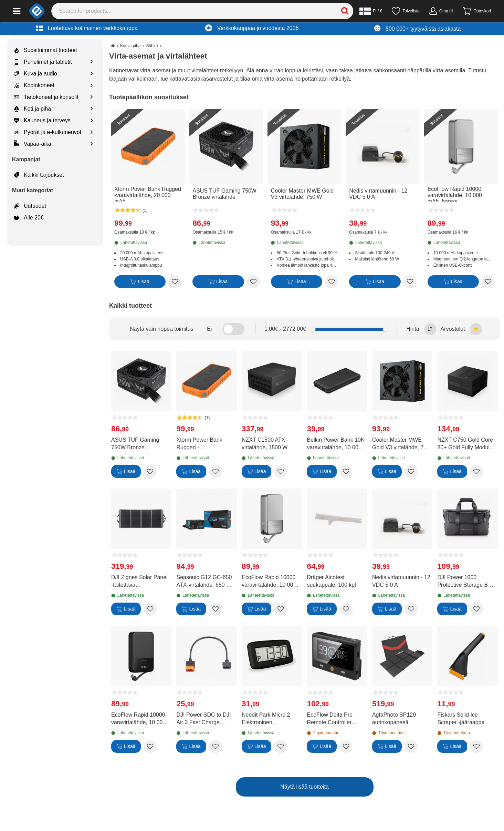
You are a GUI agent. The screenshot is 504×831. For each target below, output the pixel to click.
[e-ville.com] (37, 11)
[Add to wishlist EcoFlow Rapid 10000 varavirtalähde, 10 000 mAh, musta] (150, 747)
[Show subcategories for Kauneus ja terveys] (92, 121)
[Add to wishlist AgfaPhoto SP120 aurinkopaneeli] (411, 747)
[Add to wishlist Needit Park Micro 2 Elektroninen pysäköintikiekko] (281, 747)
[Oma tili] (441, 11)
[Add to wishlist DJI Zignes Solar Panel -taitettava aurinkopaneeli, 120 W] (150, 609)
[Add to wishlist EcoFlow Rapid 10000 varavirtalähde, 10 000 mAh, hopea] (488, 282)
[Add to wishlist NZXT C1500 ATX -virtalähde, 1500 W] (281, 472)
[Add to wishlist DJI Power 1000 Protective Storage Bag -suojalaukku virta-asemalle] (476, 609)
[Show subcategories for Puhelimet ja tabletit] (92, 62)
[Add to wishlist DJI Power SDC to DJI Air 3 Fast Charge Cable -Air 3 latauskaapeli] (216, 747)
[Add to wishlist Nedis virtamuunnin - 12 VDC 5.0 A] (410, 282)
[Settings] (371, 11)
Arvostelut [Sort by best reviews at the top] (461, 329)
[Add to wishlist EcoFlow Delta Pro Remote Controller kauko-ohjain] (346, 747)
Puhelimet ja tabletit (43, 62)
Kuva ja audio (35, 74)
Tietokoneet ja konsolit (46, 97)
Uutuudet (30, 206)
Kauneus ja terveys (42, 121)
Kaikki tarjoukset (39, 175)
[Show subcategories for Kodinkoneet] (92, 86)
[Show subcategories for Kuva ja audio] (92, 74)
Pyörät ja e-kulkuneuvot (48, 132)
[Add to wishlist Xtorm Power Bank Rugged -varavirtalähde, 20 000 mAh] (175, 282)
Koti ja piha (32, 109)
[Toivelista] (406, 11)
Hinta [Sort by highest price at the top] (421, 329)
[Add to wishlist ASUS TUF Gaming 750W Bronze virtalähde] (253, 282)
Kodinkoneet (34, 85)
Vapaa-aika (33, 144)
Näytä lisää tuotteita (304, 787)
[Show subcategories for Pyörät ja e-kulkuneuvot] (92, 132)
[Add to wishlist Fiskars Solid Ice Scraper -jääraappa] (476, 747)
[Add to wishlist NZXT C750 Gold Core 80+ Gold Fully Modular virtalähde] (476, 472)
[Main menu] (17, 11)
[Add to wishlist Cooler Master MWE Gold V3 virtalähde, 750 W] (332, 282)
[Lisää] (140, 283)
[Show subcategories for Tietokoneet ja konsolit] (92, 97)
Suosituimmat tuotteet (45, 50)
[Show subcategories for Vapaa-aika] (92, 144)
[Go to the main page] (113, 46)
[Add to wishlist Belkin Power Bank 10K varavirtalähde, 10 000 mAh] (346, 472)
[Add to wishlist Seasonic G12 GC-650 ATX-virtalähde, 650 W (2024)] (216, 609)
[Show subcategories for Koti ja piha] (92, 109)
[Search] (202, 11)
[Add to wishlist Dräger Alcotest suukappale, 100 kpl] (346, 609)
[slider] (313, 329)
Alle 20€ (29, 218)
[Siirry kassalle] (477, 11)
